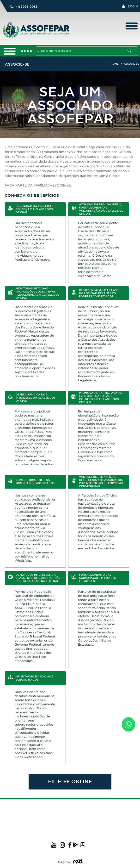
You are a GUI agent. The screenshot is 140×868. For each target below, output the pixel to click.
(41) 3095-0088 (26, 7)
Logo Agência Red (78, 862)
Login (130, 6)
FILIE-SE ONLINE (70, 781)
